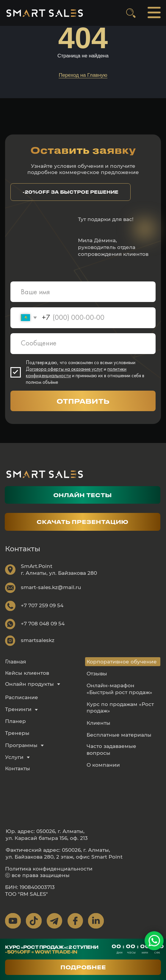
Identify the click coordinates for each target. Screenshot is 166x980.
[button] (71, 192)
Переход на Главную (83, 75)
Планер (15, 721)
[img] (44, 13)
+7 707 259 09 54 (42, 605)
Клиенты (98, 723)
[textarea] (83, 344)
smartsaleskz (38, 640)
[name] (83, 292)
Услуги (14, 757)
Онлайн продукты (29, 684)
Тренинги (18, 709)
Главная (15, 661)
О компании (103, 765)
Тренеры (17, 733)
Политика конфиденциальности (49, 869)
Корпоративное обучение (122, 662)
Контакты (18, 768)
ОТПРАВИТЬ (83, 401)
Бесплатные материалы (119, 735)
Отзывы (97, 673)
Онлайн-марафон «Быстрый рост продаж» (119, 689)
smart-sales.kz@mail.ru (51, 587)
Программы (21, 745)
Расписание (22, 697)
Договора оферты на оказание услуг (64, 369)
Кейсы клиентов (27, 673)
